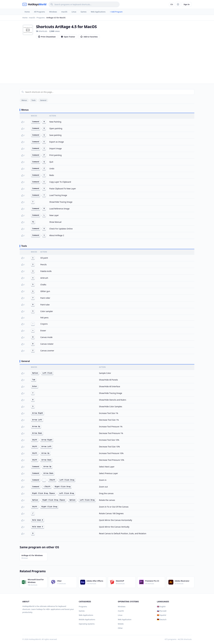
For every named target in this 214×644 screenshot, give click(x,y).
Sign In (187, 4)
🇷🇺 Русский (162, 611)
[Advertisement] (107, 59)
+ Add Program (116, 12)
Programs (83, 606)
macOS (64, 12)
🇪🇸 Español (162, 615)
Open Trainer (68, 37)
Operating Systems (87, 624)
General (43, 100)
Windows (53, 12)
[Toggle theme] (178, 4)
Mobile (121, 624)
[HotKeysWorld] (34, 4)
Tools (34, 100)
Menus (24, 100)
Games (84, 12)
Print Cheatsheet (47, 37)
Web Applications (98, 12)
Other (120, 628)
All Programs (39, 12)
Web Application (125, 619)
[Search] (84, 4)
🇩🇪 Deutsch (162, 619)
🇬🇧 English (161, 606)
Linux (74, 12)
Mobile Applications (87, 619)
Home (27, 12)
